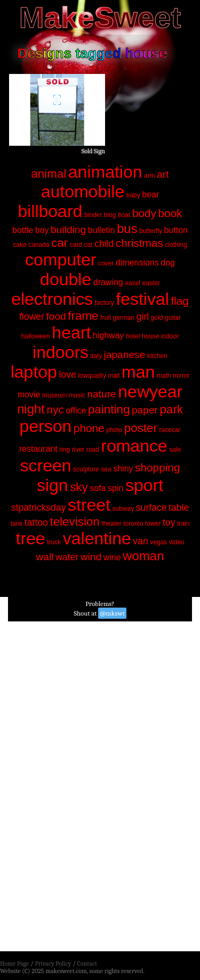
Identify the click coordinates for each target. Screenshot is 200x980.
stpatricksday (39, 508)
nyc (55, 409)
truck (54, 542)
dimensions (137, 263)
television (74, 522)
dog (168, 263)
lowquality (92, 376)
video (177, 542)
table (179, 508)
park (171, 409)
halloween (36, 336)
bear (150, 194)
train (183, 524)
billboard (50, 211)
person (45, 426)
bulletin (102, 230)
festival (142, 299)
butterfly (151, 231)
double (66, 279)
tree (31, 538)
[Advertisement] (100, 790)
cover (106, 263)
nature (101, 394)
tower (153, 524)
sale (175, 450)
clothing (176, 245)
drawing (108, 282)
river (78, 450)
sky (79, 487)
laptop (34, 372)
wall (45, 557)
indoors (61, 352)
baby (133, 195)
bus (127, 229)
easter (151, 283)
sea (106, 469)
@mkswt (112, 613)
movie (29, 395)
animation (105, 172)
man (138, 372)
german (124, 318)
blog (110, 215)
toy (169, 522)
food (56, 316)
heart (71, 333)
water (67, 557)
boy (42, 230)
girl (143, 317)
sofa (98, 488)
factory (105, 303)
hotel (133, 336)
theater (111, 524)
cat (89, 245)
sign (53, 485)
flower (32, 317)
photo (114, 430)
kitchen (157, 356)
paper (145, 410)
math (164, 376)
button (175, 230)
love (67, 375)
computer (61, 260)
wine (112, 557)
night (31, 409)
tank (17, 524)
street (89, 505)
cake (19, 245)
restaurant (38, 449)
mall (114, 376)
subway (123, 509)
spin (115, 488)
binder (93, 215)
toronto (133, 524)
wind (91, 557)
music (77, 395)
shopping (157, 467)
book (170, 213)
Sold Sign (93, 151)
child (104, 244)
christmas (139, 243)
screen (45, 466)
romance (134, 446)
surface (151, 508)
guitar (173, 318)
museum (54, 395)
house (151, 336)
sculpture (86, 469)
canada (39, 245)
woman (143, 556)
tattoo (36, 522)
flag (180, 301)
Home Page (14, 964)
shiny (123, 468)
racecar (170, 430)
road (93, 450)
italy (96, 356)
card (76, 245)
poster (141, 428)
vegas (158, 542)
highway (109, 335)
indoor (170, 336)
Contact (87, 964)
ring (65, 450)
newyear (150, 392)
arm (150, 176)
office (76, 410)
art (163, 174)
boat (124, 215)
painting (109, 409)
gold (157, 318)
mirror (181, 376)
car (59, 243)
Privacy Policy (53, 964)
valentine (97, 538)
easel (133, 283)
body (144, 213)
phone (89, 428)
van (140, 541)
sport (144, 485)
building (68, 230)
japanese (124, 355)
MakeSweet (100, 17)
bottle (23, 230)
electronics (52, 299)
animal (49, 174)
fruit (106, 318)
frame (83, 316)
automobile (83, 192)
